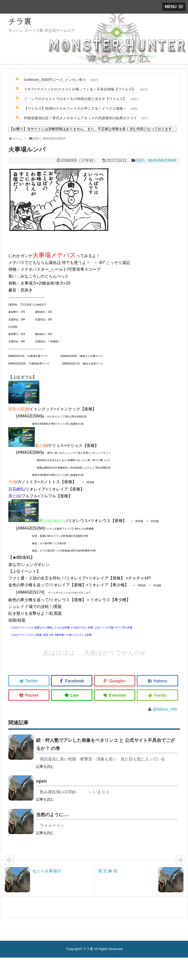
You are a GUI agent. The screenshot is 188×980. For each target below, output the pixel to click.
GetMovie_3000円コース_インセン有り (55, 80)
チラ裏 (20, 21)
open (42, 781)
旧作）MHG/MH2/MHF (157, 160)
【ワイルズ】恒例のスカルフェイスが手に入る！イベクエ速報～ (75, 108)
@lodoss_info (165, 709)
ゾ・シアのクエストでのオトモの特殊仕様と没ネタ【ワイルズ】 (75, 99)
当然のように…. (53, 815)
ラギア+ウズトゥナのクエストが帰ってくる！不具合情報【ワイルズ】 (80, 89)
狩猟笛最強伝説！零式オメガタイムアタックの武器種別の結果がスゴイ (80, 118)
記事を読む (45, 767)
